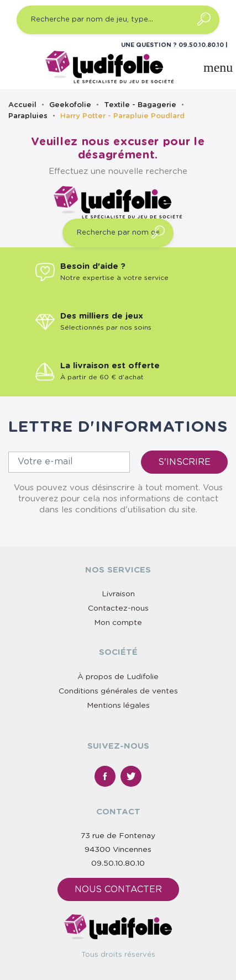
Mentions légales (118, 706)
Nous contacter (118, 889)
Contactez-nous (118, 608)
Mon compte (118, 623)
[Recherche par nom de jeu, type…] (118, 20)
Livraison (118, 594)
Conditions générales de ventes (118, 691)
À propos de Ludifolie (118, 677)
